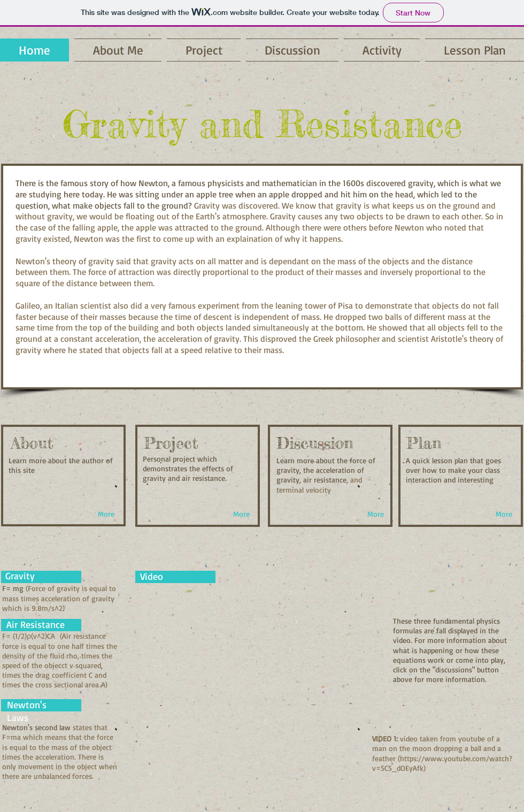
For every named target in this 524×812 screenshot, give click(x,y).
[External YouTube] (250, 676)
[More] (106, 514)
